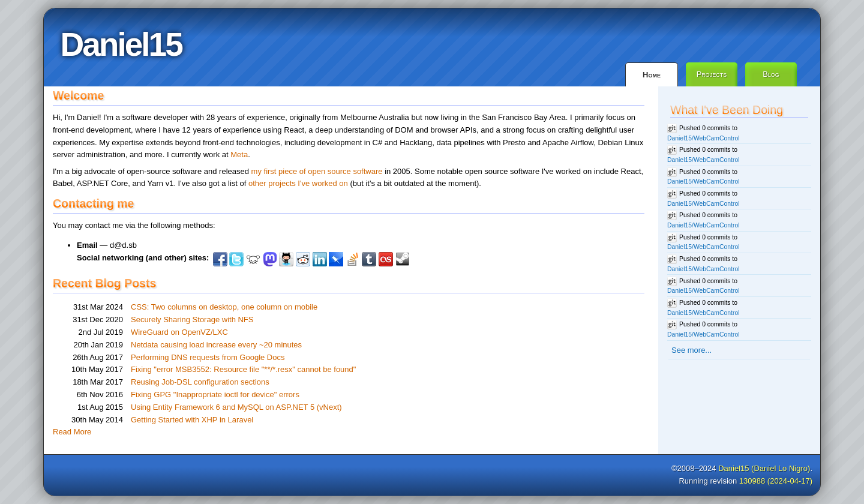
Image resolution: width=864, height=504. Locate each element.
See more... (691, 350)
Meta (239, 154)
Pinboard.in (336, 259)
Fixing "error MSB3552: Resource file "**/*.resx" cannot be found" (243, 369)
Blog (771, 74)
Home (652, 75)
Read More (72, 432)
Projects (712, 74)
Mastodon (270, 259)
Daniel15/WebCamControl (703, 138)
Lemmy (253, 259)
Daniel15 (121, 44)
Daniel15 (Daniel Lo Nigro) (764, 468)
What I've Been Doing (727, 110)
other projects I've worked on (298, 183)
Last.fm (386, 259)
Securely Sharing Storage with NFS (192, 319)
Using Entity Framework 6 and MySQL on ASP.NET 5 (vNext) (236, 407)
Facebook (220, 259)
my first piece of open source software (317, 171)
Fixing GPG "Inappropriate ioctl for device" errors (215, 394)
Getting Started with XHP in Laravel (192, 420)
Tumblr (369, 259)
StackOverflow (353, 259)
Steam (403, 259)
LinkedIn (320, 259)
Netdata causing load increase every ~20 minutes (216, 345)
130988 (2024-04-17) (776, 481)
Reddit (303, 259)
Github (286, 259)
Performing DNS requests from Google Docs (208, 357)
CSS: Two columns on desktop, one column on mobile (224, 307)
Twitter (236, 259)
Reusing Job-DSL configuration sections (200, 382)
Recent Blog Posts (104, 283)
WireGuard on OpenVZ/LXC (179, 332)
